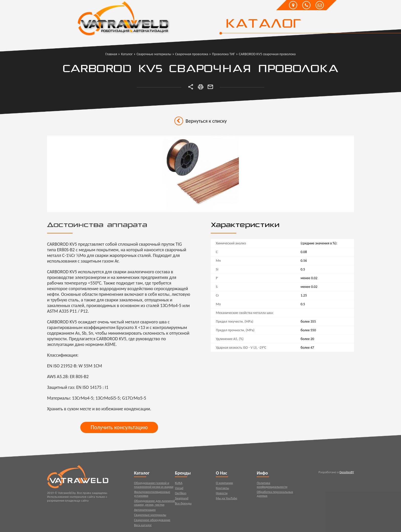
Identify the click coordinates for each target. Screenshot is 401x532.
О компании (224, 484)
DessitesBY (347, 473)
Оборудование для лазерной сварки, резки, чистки (154, 504)
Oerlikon (181, 494)
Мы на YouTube (227, 499)
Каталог (263, 24)
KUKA (179, 484)
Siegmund (182, 499)
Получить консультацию (119, 427)
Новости (222, 494)
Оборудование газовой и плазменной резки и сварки (154, 486)
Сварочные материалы (150, 516)
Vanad (179, 489)
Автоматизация (145, 511)
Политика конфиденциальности (272, 486)
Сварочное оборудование (152, 521)
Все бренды (183, 504)
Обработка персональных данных (275, 495)
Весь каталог (143, 526)
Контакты (222, 489)
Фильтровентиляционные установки (152, 495)
